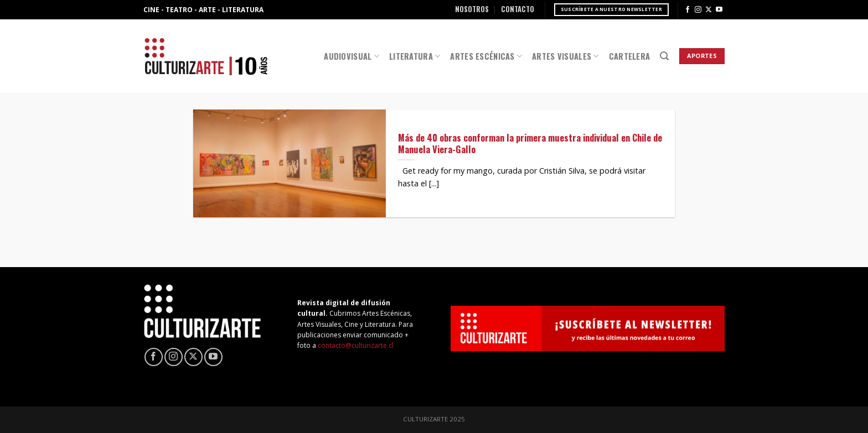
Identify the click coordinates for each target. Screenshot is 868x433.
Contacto (518, 9)
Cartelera (630, 56)
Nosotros (472, 9)
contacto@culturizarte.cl (356, 345)
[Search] (664, 56)
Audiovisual (352, 56)
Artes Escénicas (486, 56)
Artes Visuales (565, 56)
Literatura (415, 56)
